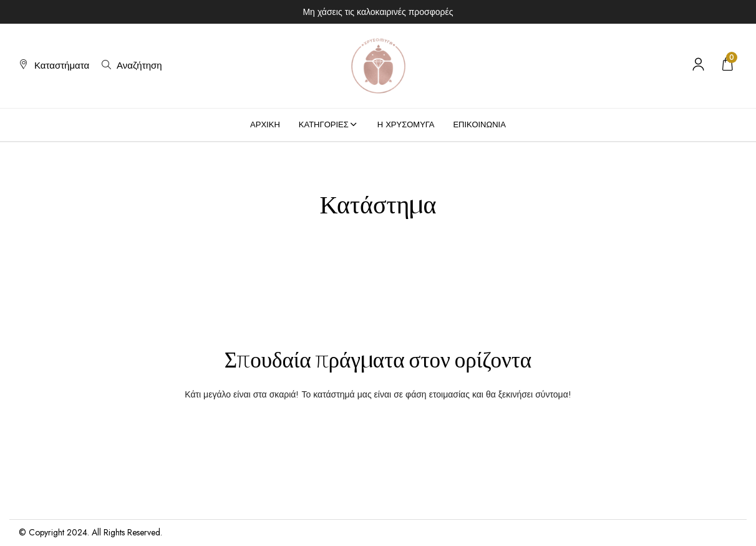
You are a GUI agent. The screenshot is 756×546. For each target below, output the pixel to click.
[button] (727, 66)
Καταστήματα (62, 66)
